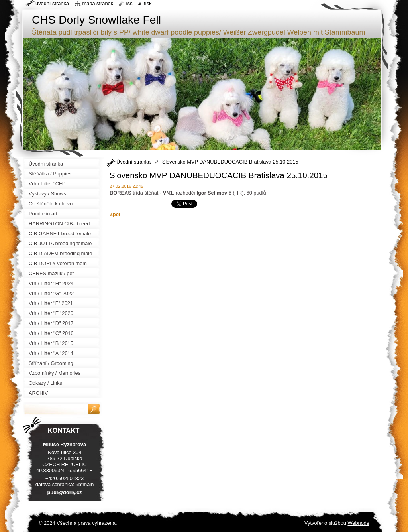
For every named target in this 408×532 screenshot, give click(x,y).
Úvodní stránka (133, 162)
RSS (129, 3)
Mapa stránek (98, 3)
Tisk (148, 3)
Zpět (115, 214)
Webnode (358, 523)
